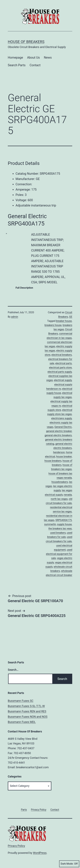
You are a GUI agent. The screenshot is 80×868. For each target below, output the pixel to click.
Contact (35, 65)
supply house (64, 524)
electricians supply (61, 418)
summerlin (50, 524)
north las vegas (59, 499)
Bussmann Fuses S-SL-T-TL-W (26, 706)
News (48, 58)
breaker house (64, 321)
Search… (13, 670)
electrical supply (63, 380)
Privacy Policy (16, 846)
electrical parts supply (60, 372)
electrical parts (64, 363)
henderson (59, 452)
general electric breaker (59, 431)
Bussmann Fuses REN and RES (27, 711)
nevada (68, 495)
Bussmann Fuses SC (21, 701)
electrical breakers (62, 355)
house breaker (64, 457)
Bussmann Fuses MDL (22, 722)
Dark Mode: (69, 864)
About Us (33, 58)
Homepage (15, 58)
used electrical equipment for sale (59, 554)
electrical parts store (60, 368)
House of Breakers (26, 42)
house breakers (53, 461)
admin (15, 317)
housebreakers (60, 482)
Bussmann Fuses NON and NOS (28, 717)
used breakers (58, 533)
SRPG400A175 (64, 520)
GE (71, 317)
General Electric (63, 427)
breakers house (53, 325)
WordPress (40, 853)
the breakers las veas (60, 529)
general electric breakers (58, 435)
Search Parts (17, 65)
